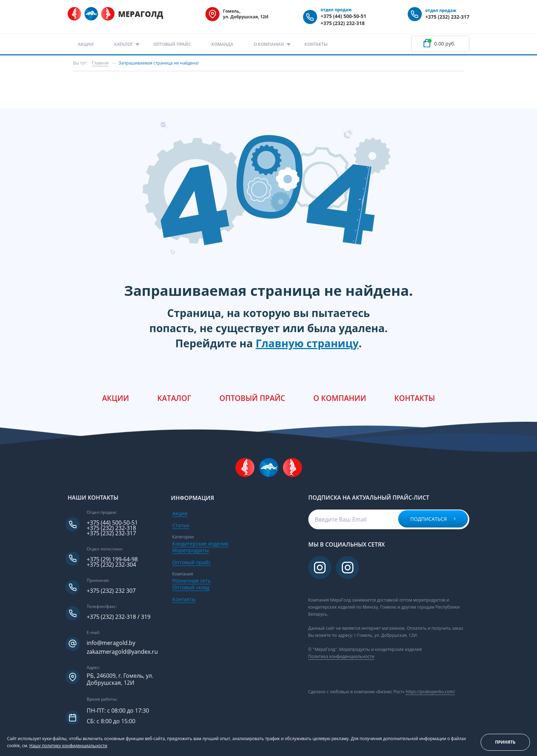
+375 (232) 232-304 (111, 565)
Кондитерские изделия (200, 544)
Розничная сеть (192, 581)
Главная (100, 63)
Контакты (316, 44)
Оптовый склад (191, 587)
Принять (505, 742)
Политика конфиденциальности (341, 656)
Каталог (124, 44)
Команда (222, 44)
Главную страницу (307, 343)
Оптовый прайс (172, 44)
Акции (86, 44)
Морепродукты (191, 550)
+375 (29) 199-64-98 (112, 559)
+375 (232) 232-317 (447, 17)
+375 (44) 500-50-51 (344, 16)
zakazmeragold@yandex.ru (122, 652)
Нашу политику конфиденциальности (68, 746)
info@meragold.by (111, 643)
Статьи (181, 525)
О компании (269, 44)
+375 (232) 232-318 (343, 23)
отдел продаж (336, 10)
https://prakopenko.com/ (430, 692)
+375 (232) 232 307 (111, 591)
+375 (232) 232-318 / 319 (119, 617)
